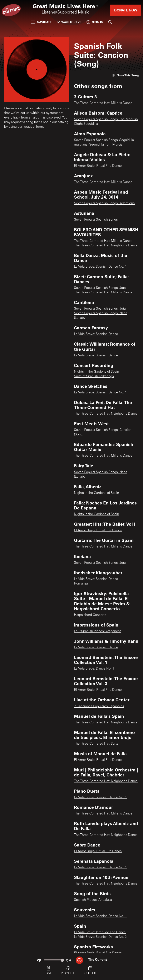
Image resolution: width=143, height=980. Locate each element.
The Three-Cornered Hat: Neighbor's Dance (106, 246)
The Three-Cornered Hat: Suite (96, 744)
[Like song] (125, 75)
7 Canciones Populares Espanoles (99, 706)
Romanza (81, 584)
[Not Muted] (39, 960)
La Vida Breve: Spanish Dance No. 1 (100, 267)
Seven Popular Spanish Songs (96, 220)
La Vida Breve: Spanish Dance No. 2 (100, 937)
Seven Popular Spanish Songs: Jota (100, 288)
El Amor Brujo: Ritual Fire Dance (98, 166)
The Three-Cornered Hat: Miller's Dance (103, 103)
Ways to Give (69, 22)
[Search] (110, 22)
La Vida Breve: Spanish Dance (96, 334)
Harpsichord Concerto (90, 615)
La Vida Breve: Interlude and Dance (100, 932)
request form (33, 127)
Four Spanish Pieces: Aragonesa (98, 631)
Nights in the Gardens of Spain (97, 372)
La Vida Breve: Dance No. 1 (94, 669)
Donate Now (126, 10)
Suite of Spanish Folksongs (94, 376)
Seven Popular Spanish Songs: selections (104, 203)
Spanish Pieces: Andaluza (93, 900)
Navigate (41, 22)
